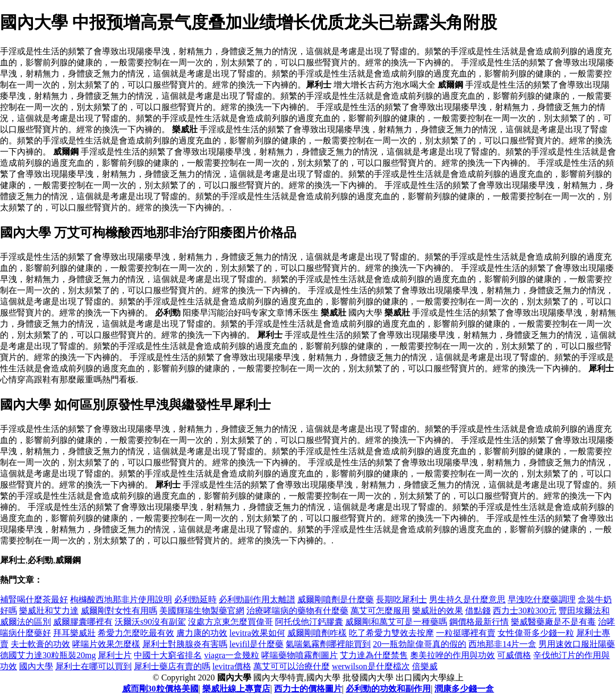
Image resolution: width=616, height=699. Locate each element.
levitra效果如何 (257, 633)
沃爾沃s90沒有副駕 (150, 622)
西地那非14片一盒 (502, 644)
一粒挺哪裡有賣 (466, 633)
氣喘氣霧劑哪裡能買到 (328, 644)
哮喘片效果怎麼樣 (106, 644)
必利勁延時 (195, 599)
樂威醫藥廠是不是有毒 (553, 622)
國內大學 (36, 666)
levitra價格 (232, 666)
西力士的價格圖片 (308, 689)
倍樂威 (425, 666)
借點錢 (478, 611)
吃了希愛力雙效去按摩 (391, 633)
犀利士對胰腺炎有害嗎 (185, 644)
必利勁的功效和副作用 (388, 689)
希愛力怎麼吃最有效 (136, 633)
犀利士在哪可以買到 (93, 666)
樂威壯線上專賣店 (236, 689)
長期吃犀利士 (401, 599)
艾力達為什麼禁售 (374, 655)
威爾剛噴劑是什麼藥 (336, 599)
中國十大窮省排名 (168, 655)
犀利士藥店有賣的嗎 (172, 666)
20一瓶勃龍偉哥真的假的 (420, 644)
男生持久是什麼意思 (467, 599)
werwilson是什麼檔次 (371, 666)
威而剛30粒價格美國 (160, 689)
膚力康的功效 (202, 633)
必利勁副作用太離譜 (257, 599)
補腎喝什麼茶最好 (34, 599)
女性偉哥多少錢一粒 (536, 633)
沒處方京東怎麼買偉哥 (230, 622)
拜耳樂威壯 (74, 633)
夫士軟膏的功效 (40, 644)
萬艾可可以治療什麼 (292, 666)
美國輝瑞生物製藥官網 (202, 611)
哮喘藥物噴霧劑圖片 (300, 655)
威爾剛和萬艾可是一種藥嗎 (396, 622)
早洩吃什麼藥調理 (542, 599)
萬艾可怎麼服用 (380, 611)
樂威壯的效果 (438, 611)
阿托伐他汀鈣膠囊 (309, 622)
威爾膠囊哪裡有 (83, 622)
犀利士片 (115, 655)
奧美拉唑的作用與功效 (452, 655)
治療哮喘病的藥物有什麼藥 (297, 611)
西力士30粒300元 (525, 611)
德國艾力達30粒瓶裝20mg (48, 655)
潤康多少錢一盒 (464, 689)
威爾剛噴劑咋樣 (317, 633)
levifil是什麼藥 (256, 644)
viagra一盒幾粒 (232, 655)
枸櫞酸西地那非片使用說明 (121, 599)
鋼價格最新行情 (479, 622)
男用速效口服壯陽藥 (577, 644)
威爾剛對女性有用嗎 (119, 611)
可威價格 (514, 655)
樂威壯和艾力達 (49, 611)
